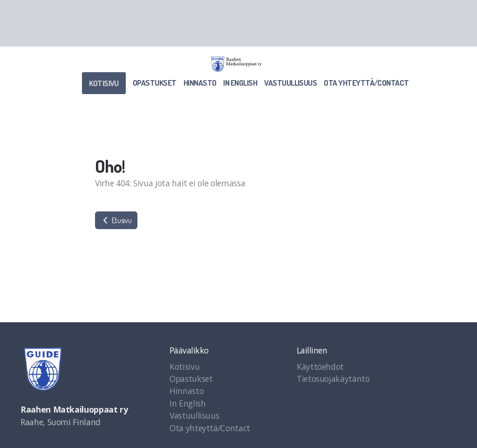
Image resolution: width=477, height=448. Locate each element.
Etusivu (116, 220)
